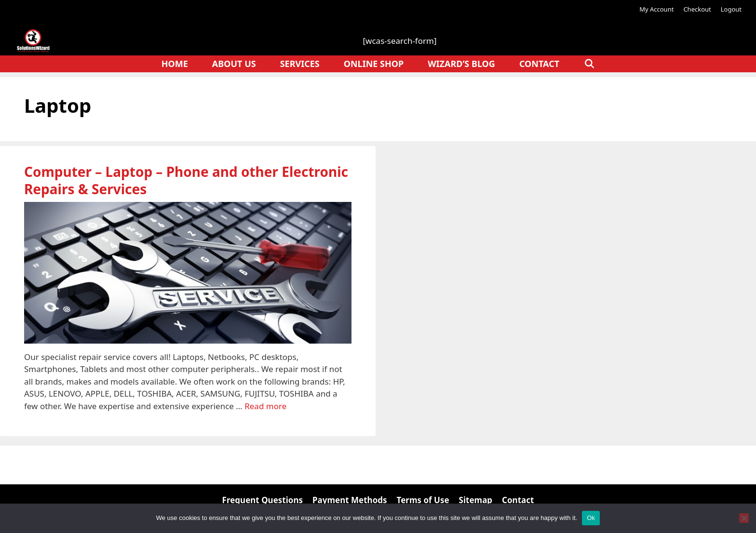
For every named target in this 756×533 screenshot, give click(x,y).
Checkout (697, 9)
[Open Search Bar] (589, 64)
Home (175, 64)
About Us (234, 64)
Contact (539, 64)
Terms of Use (423, 500)
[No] (744, 518)
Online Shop (374, 64)
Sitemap (476, 500)
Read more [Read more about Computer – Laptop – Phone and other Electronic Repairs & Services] (265, 406)
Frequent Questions (263, 500)
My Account (656, 9)
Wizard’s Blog (461, 64)
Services (300, 64)
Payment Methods (350, 500)
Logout (731, 9)
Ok (591, 518)
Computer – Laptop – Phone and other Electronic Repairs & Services (186, 180)
